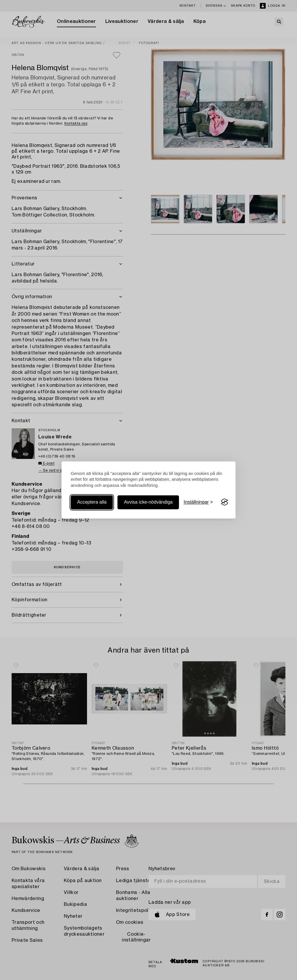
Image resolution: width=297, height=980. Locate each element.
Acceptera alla (92, 502)
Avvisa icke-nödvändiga (148, 502)
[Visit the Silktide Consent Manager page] (224, 502)
